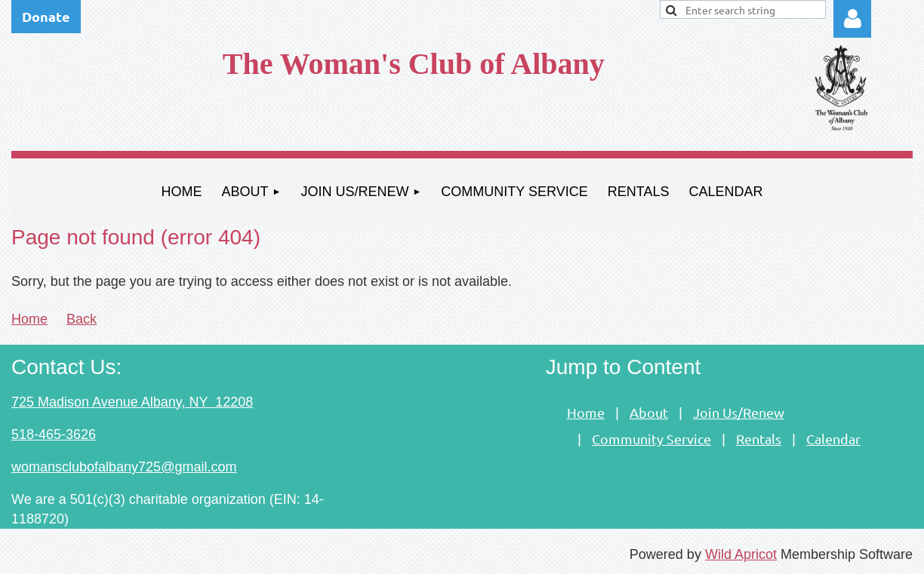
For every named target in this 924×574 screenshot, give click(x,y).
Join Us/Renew (739, 412)
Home (29, 319)
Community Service (651, 439)
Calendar (833, 439)
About (649, 412)
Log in (852, 19)
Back (82, 319)
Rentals (759, 439)
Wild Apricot (741, 554)
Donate (46, 16)
